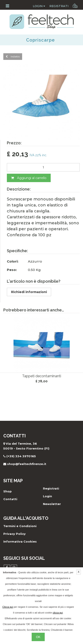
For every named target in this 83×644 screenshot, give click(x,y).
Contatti (10, 499)
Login (39, 6)
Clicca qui (8, 607)
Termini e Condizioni (20, 526)
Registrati (59, 6)
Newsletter (52, 504)
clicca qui (58, 613)
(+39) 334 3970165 (21, 456)
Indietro (13, 57)
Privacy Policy (14, 534)
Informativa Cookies (20, 541)
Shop (8, 491)
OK (38, 637)
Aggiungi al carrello (29, 178)
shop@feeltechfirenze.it (27, 464)
